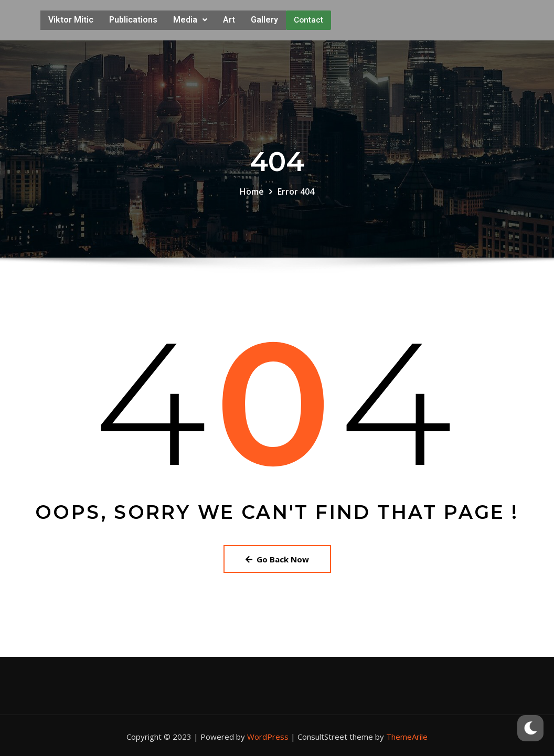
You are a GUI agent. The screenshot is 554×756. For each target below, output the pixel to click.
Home (252, 189)
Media (190, 19)
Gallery (264, 19)
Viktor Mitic (71, 19)
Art (229, 19)
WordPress (268, 734)
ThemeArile (407, 734)
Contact (308, 19)
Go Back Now (277, 557)
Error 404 (296, 189)
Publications (133, 19)
